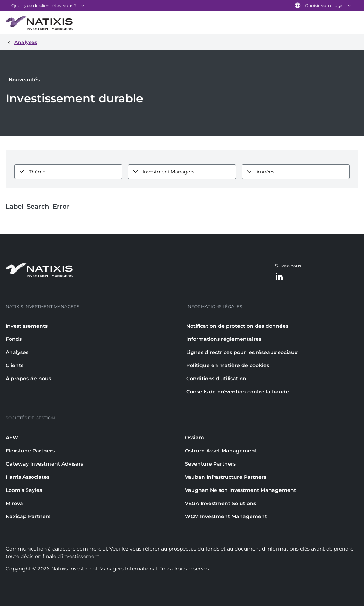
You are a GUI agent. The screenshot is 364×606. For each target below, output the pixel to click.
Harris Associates (28, 477)
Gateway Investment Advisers (44, 464)
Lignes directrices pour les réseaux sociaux (242, 352)
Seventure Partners (210, 464)
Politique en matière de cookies (228, 365)
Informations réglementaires (224, 339)
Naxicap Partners (28, 516)
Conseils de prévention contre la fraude (238, 392)
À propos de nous (28, 379)
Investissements (27, 326)
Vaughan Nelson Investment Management (240, 490)
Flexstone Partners (30, 451)
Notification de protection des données (237, 326)
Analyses (17, 352)
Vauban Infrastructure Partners (226, 477)
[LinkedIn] (279, 277)
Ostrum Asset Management (221, 451)
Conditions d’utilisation (216, 379)
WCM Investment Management (226, 516)
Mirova (14, 503)
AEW (12, 438)
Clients (15, 365)
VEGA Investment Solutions (220, 503)
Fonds (14, 339)
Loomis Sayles (24, 490)
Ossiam (194, 438)
